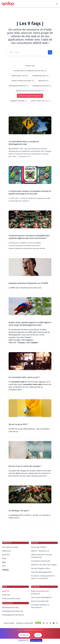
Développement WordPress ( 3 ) (18, 86)
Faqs (4, 562)
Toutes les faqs (30, 66)
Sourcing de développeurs (41, 597)
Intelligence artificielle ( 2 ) (18, 101)
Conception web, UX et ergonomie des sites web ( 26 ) (30, 71)
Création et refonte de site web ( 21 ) (23, 81)
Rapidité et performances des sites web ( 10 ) (30, 91)
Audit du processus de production (40, 592)
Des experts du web (10, 547)
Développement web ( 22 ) (40, 76)
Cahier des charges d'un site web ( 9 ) (30, 96)
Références (7, 551)
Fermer (38, 635)
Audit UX (6, 591)
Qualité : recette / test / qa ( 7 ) (40, 101)
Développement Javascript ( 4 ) (42, 86)
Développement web (10, 607)
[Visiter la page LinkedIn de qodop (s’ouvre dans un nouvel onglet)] (44, 623)
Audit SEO (6, 595)
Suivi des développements (41, 572)
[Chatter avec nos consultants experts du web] (47, 623)
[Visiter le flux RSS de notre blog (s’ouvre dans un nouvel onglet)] (57, 623)
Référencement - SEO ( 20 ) (20, 76)
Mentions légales (9, 623)
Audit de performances (11, 598)
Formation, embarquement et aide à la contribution (43, 577)
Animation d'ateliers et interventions (40, 606)
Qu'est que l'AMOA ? (39, 547)
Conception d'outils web (41, 561)
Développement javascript (13, 611)
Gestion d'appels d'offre (41, 568)
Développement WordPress (13, 615)
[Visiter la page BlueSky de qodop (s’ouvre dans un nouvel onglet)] (54, 623)
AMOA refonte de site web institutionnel (41, 556)
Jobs (4, 566)
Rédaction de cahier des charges (44, 565)
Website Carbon (36, 640)
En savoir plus (24, 635)
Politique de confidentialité (25, 623)
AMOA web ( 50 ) (43, 81)
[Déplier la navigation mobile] (57, 4)
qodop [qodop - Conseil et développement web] (8, 3)
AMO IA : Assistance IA (40, 551)
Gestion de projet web (40, 601)
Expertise (6, 555)
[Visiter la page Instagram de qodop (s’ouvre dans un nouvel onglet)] (50, 623)
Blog (4, 558)
